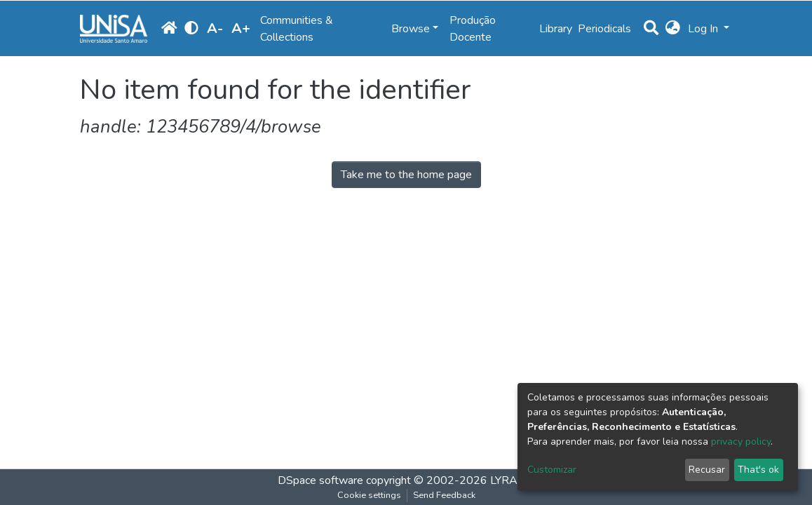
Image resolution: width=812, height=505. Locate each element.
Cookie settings (369, 495)
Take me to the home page (406, 175)
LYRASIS (512, 480)
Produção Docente (473, 29)
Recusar (707, 470)
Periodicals (604, 29)
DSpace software (320, 480)
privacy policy (741, 442)
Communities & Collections (297, 29)
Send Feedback (444, 495)
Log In (704, 29)
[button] (673, 29)
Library (556, 29)
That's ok (758, 470)
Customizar (552, 470)
